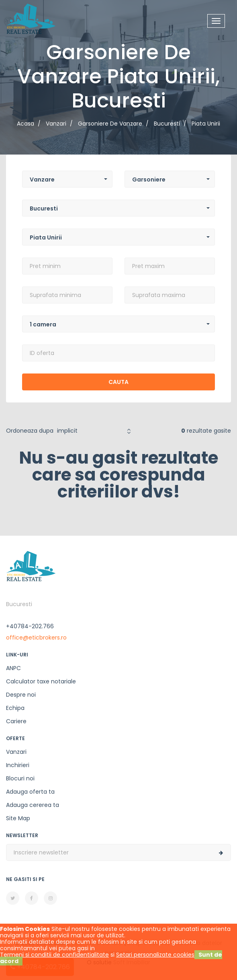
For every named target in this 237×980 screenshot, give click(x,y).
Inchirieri (18, 765)
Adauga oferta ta (30, 792)
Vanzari (16, 752)
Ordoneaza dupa (30, 431)
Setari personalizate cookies (155, 955)
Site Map (18, 818)
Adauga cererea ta (33, 805)
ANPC (13, 668)
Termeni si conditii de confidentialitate (54, 955)
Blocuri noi (20, 778)
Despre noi (21, 695)
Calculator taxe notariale (41, 681)
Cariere (16, 721)
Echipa (15, 708)
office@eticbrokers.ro (36, 638)
